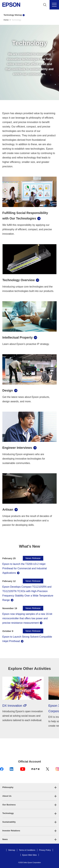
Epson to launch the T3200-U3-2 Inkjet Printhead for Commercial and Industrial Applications (25, 568)
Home (6, 20)
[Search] (45, 5)
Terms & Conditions (27, 850)
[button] (29, 787)
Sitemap (12, 850)
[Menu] (54, 5)
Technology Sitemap (13, 15)
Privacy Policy (45, 850)
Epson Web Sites (30, 855)
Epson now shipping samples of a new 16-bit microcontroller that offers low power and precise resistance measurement (27, 618)
